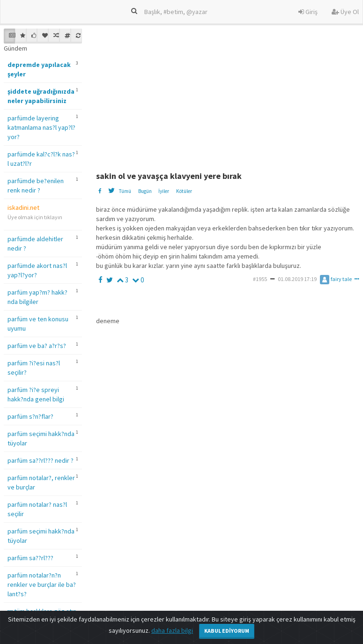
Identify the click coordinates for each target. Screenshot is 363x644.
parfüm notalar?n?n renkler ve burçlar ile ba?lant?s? (42, 585)
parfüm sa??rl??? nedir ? (41, 460)
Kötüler (184, 191)
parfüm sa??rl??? (30, 558)
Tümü (125, 191)
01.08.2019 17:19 (297, 279)
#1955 (260, 279)
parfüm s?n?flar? (30, 416)
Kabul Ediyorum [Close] (227, 631)
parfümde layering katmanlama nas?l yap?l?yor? (41, 127)
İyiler (164, 191)
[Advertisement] (228, 94)
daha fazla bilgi (172, 630)
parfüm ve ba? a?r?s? (37, 346)
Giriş (308, 12)
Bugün (145, 191)
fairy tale (336, 279)
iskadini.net (23, 207)
